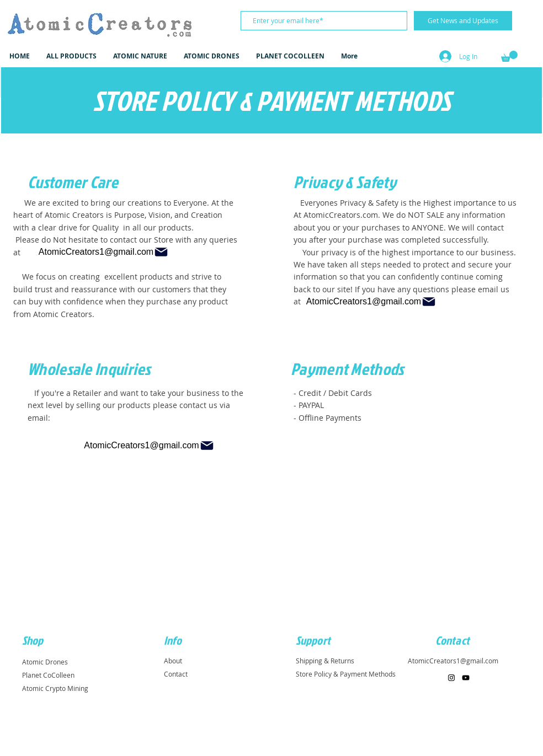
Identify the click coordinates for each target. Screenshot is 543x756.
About (173, 661)
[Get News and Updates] (463, 21)
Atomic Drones (45, 662)
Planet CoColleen (48, 675)
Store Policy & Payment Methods (346, 674)
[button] (509, 56)
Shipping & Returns (325, 661)
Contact (176, 674)
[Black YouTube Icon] (466, 678)
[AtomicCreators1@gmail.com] (104, 252)
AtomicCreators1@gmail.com (453, 661)
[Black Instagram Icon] (451, 678)
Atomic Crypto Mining (55, 688)
